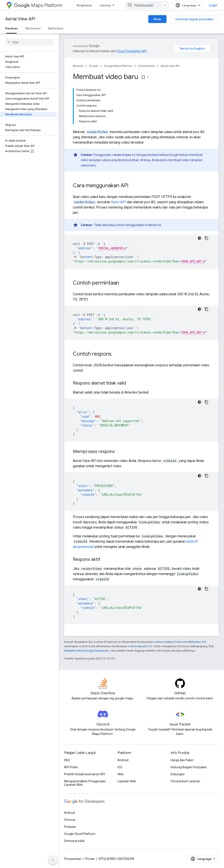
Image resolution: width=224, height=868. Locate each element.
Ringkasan (84, 5)
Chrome (70, 820)
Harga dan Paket (182, 760)
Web (121, 774)
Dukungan (178, 774)
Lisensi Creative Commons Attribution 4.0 (180, 642)
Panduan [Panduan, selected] (11, 28)
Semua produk (74, 841)
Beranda (78, 66)
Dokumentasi (146, 66)
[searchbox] (29, 42)
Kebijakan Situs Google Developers (86, 651)
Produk (94, 66)
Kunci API (119, 202)
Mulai (157, 19)
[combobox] (147, 5)
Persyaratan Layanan (185, 781)
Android (123, 760)
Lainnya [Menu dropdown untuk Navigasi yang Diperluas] (105, 5)
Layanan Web (127, 781)
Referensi (33, 28)
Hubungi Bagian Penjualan (189, 767)
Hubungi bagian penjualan (194, 19)
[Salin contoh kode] (206, 238)
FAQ (67, 760)
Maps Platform (38, 5)
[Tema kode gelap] (199, 238)
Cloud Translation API (132, 51)
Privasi (90, 859)
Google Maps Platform (118, 66)
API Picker (71, 767)
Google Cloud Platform (80, 834)
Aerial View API (20, 19)
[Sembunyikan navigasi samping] (53, 860)
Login (213, 5)
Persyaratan (73, 859)
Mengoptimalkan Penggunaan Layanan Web (85, 783)
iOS (120, 767)
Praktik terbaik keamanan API (85, 774)
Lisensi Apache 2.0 (140, 646)
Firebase (70, 827)
